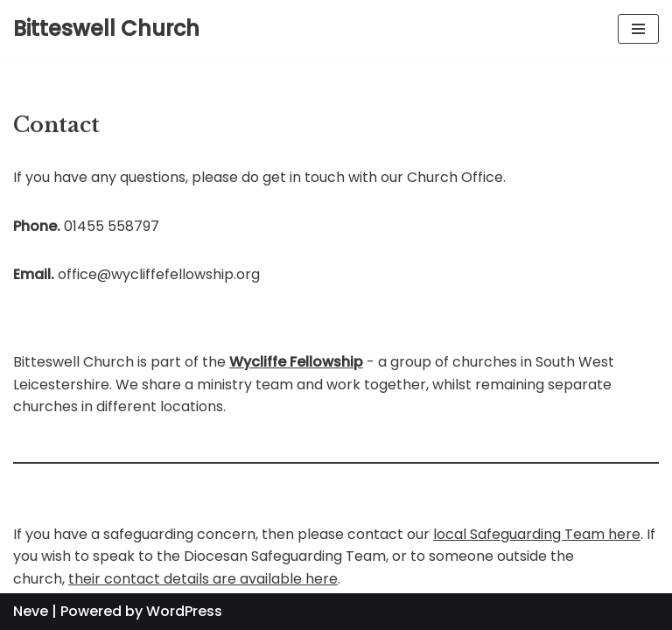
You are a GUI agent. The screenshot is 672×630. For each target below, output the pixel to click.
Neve (31, 611)
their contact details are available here (203, 579)
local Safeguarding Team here (537, 534)
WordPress (184, 611)
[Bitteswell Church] (106, 29)
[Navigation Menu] (638, 29)
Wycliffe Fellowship (296, 362)
